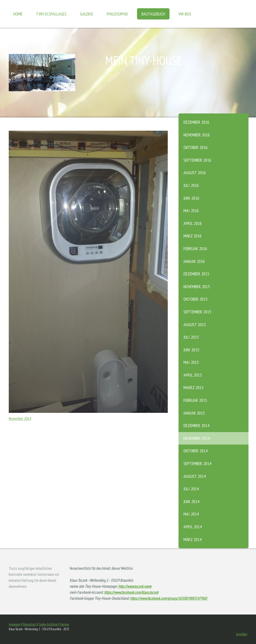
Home (18, 14)
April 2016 (193, 223)
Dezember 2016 (196, 122)
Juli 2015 (191, 337)
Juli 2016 (191, 185)
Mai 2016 (191, 211)
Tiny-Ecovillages (51, 14)
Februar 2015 (195, 400)
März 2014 (192, 539)
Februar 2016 (195, 249)
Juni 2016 (191, 198)
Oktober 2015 (195, 299)
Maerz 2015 (193, 387)
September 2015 (197, 312)
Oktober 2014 (195, 451)
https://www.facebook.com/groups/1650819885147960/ (169, 598)
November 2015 (197, 287)
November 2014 (197, 438)
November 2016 (197, 135)
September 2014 (197, 463)
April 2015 (193, 375)
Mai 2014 (191, 514)
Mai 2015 (191, 362)
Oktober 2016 (195, 147)
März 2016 (192, 236)
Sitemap (64, 624)
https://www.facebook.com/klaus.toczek (131, 592)
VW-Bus (185, 14)
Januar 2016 (194, 261)
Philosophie (117, 14)
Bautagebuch (153, 14)
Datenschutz (30, 624)
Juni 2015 (191, 350)
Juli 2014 (191, 489)
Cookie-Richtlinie (48, 624)
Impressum (15, 624)
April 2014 (193, 527)
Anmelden (242, 634)
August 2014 (195, 476)
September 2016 (197, 160)
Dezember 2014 (196, 425)
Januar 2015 (194, 413)
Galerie (87, 14)
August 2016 (195, 173)
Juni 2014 (191, 501)
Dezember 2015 (196, 274)
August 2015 (195, 324)
